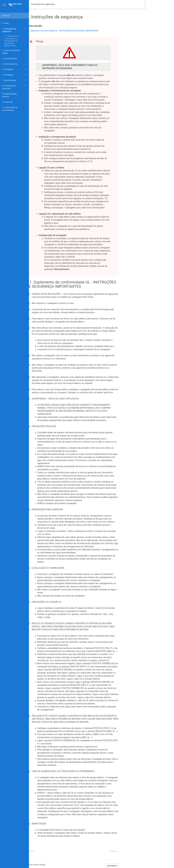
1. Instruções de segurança (15, 30)
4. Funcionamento (15, 64)
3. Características (10, 58)
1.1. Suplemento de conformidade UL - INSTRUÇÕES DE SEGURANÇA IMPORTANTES (12, 41)
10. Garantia (7, 102)
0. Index (5, 23)
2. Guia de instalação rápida (11, 52)
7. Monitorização (15, 80)
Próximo (142, 851)
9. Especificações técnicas (9, 95)
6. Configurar (15, 75)
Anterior (61, 851)
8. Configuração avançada (15, 87)
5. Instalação (15, 69)
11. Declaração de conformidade (10, 109)
